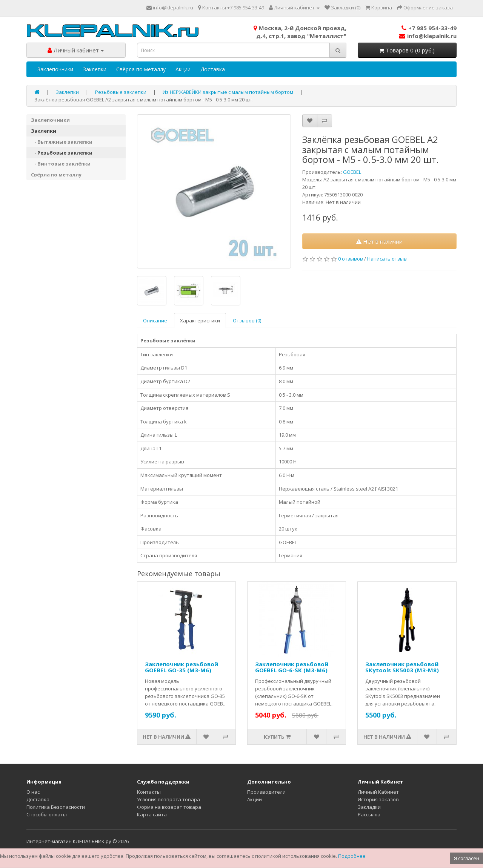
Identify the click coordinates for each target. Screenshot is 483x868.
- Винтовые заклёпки (61, 164)
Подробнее (352, 856)
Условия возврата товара (168, 799)
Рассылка (369, 814)
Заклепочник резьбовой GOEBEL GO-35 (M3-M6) (182, 667)
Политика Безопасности (56, 807)
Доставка (213, 69)
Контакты (149, 792)
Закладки (369, 807)
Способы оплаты (47, 814)
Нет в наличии (379, 241)
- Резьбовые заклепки (62, 153)
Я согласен (467, 858)
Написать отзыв (387, 259)
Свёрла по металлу (141, 69)
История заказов (378, 799)
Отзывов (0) (247, 321)
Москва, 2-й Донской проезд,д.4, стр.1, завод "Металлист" (300, 32)
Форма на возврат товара (169, 807)
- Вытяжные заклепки (62, 142)
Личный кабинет (76, 50)
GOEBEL (352, 172)
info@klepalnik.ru (428, 36)
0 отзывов (351, 259)
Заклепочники (55, 69)
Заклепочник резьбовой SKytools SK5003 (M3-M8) (402, 667)
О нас (33, 792)
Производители (266, 792)
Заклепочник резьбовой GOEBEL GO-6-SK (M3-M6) (292, 667)
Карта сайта (152, 814)
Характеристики (200, 321)
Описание (155, 321)
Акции (183, 69)
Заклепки (95, 69)
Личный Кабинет (378, 792)
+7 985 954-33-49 (429, 28)
